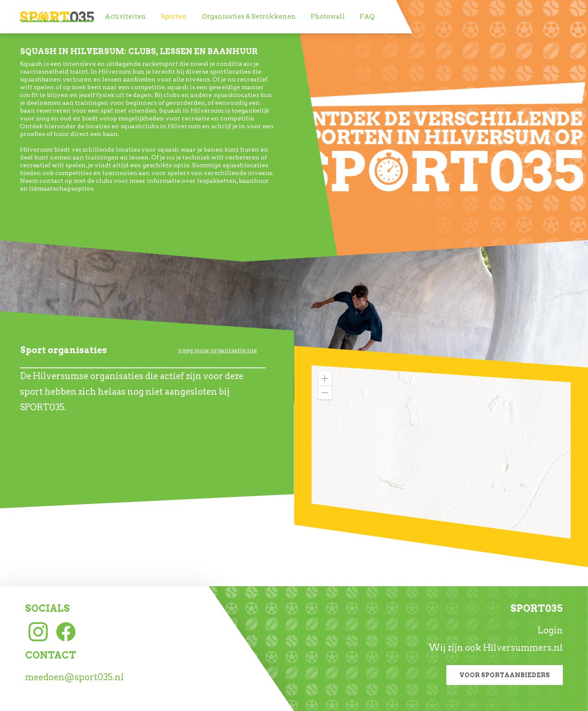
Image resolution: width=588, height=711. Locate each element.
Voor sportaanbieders (505, 675)
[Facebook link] (66, 631)
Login (550, 630)
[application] (441, 452)
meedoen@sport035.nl (75, 677)
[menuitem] (125, 17)
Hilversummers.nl (523, 648)
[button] (325, 379)
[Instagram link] (38, 631)
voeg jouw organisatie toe (218, 350)
